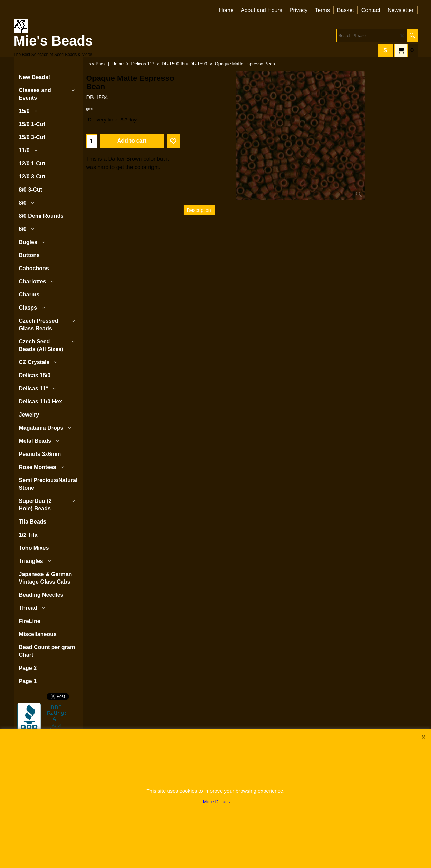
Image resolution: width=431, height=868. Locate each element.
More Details (217, 802)
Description (199, 210)
